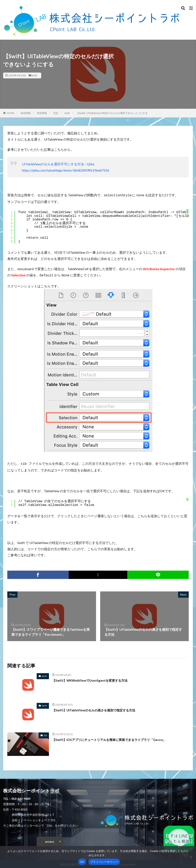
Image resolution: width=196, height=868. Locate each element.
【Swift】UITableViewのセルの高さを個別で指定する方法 (96, 709)
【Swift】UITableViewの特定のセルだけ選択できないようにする (112, 113)
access (50, 840)
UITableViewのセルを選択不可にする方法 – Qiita (58, 164)
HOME (11, 113)
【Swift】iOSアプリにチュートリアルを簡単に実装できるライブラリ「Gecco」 (112, 738)
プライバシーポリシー (104, 862)
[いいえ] (191, 857)
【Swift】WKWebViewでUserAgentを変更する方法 (92, 679)
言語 (56, 113)
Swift (34, 75)
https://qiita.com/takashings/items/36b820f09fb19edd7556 (66, 170)
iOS (45, 734)
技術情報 (26, 113)
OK (82, 862)
